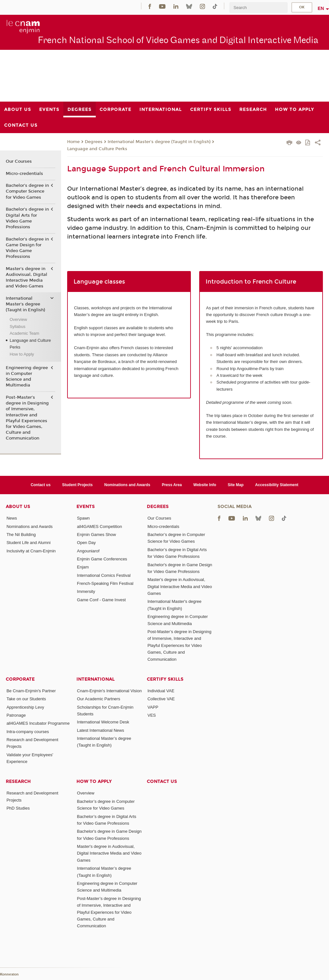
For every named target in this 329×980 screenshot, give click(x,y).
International (96, 679)
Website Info (205, 485)
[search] (258, 8)
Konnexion (9, 974)
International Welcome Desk (103, 722)
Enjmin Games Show (97, 535)
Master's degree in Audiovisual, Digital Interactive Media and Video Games (27, 278)
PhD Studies (18, 808)
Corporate (20, 679)
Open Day (87, 543)
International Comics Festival (104, 575)
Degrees (94, 142)
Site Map (236, 485)
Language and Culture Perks (97, 149)
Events (86, 507)
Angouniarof (88, 551)
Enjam (83, 567)
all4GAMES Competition (100, 526)
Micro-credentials (24, 174)
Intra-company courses (28, 732)
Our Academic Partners (99, 699)
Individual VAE (161, 691)
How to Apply (22, 354)
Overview (18, 319)
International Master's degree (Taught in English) (159, 142)
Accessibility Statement (277, 485)
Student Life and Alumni (28, 543)
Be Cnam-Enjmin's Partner (31, 691)
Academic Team (24, 333)
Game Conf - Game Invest (102, 600)
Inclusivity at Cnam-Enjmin (31, 551)
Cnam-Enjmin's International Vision (110, 691)
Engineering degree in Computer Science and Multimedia (27, 377)
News (12, 518)
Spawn (84, 518)
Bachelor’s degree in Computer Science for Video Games (27, 191)
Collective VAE (161, 699)
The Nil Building (21, 535)
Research (18, 781)
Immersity (86, 591)
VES (152, 715)
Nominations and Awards (127, 485)
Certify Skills (165, 679)
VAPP (153, 707)
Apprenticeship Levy (25, 707)
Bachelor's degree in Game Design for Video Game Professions (27, 248)
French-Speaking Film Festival (105, 583)
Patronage (16, 715)
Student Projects (77, 485)
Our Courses (19, 161)
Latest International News (101, 730)
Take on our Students (26, 699)
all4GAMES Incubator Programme (38, 723)
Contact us (40, 485)
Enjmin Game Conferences (102, 559)
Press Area (172, 485)
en (321, 8)
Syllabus (18, 327)
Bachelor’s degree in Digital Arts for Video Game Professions (27, 218)
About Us (18, 507)
